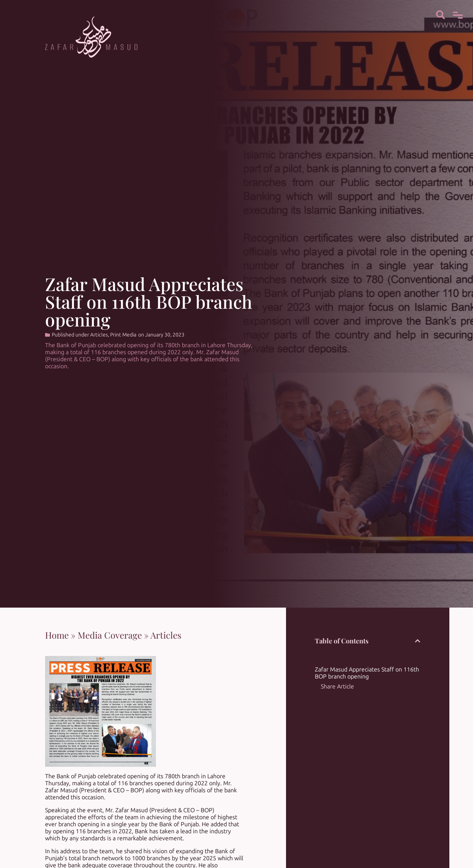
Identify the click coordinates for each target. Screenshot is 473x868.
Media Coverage (110, 635)
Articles (99, 335)
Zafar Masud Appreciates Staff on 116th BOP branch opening (367, 673)
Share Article (337, 686)
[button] (418, 641)
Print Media (123, 335)
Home (57, 635)
